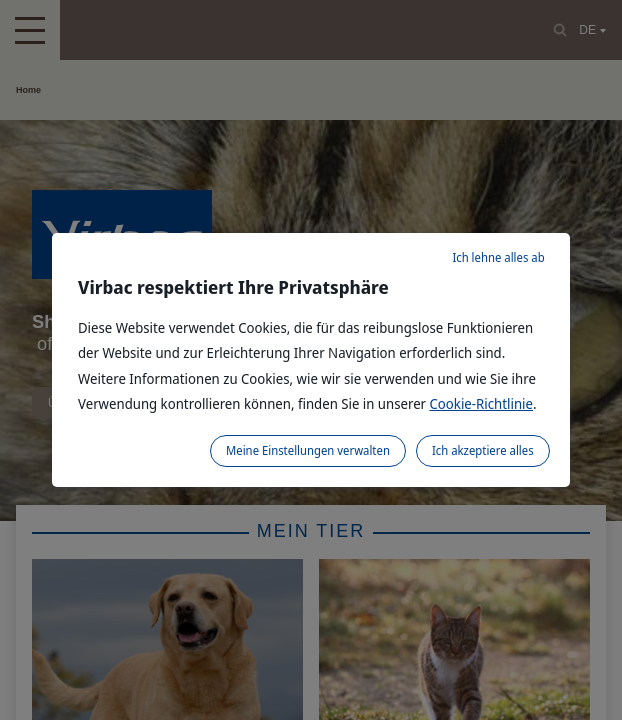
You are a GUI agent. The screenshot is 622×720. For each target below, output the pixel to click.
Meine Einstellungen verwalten (308, 450)
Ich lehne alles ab (498, 257)
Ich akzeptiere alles (483, 450)
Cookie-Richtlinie (482, 403)
